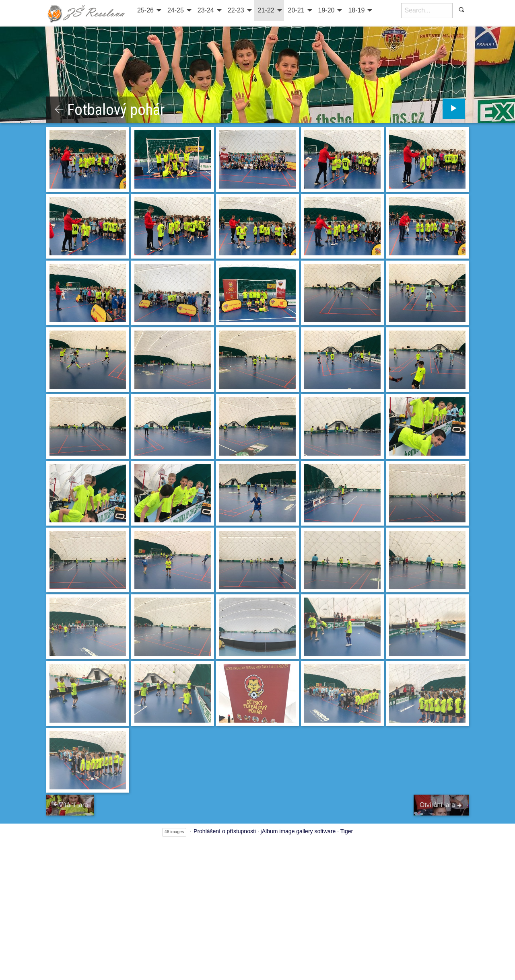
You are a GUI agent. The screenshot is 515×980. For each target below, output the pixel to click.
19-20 (327, 10)
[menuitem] (148, 10)
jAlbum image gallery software (298, 832)
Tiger (347, 832)
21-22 (266, 10)
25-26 (145, 10)
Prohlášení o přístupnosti (225, 832)
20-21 (296, 10)
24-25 (176, 10)
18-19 (356, 10)
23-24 (206, 10)
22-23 (236, 10)
